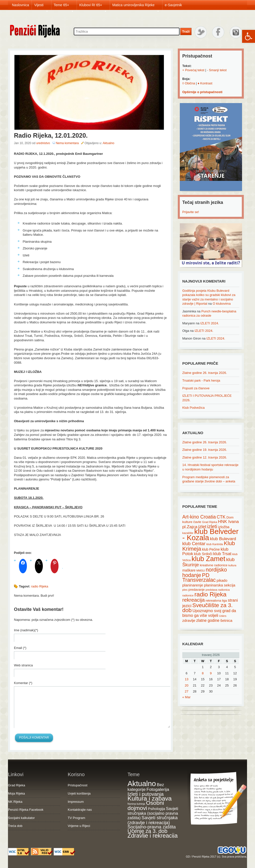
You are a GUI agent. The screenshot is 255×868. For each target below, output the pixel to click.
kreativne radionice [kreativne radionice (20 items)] (214, 565)
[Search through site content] (127, 31)
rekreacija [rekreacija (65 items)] (193, 600)
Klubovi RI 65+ (93, 6)
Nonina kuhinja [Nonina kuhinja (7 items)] (136, 804)
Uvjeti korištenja (79, 793)
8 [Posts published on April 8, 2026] (203, 673)
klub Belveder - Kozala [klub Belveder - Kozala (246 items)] (210, 534)
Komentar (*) (23, 683)
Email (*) (20, 648)
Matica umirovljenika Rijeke (136, 6)
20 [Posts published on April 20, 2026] (187, 685)
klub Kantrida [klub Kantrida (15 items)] (215, 544)
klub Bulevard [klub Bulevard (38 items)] (223, 539)
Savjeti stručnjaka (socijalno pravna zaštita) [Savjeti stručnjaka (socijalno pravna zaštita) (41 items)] (153, 813)
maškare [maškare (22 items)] (189, 570)
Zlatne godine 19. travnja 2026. (205, 450)
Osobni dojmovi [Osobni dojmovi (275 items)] (146, 806)
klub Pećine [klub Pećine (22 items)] (211, 549)
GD (188, 857)
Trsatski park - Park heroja (201, 380)
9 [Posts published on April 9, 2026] (211, 673)
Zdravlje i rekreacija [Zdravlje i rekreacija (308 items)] (153, 836)
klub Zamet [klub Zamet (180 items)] (208, 559)
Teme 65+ (64, 6)
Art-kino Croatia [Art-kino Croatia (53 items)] (199, 517)
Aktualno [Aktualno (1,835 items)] (142, 783)
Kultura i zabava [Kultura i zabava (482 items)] (150, 798)
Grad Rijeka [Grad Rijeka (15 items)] (210, 522)
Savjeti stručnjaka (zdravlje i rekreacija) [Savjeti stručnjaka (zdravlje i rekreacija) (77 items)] (153, 820)
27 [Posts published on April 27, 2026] (187, 691)
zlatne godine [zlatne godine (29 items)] (208, 620)
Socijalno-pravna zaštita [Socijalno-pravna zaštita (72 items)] (152, 827)
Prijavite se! (191, 212)
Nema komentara (67, 143)
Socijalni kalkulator (21, 818)
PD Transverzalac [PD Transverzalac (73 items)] (199, 578)
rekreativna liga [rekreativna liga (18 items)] (216, 601)
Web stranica (23, 665)
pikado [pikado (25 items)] (222, 580)
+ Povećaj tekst (193, 70)
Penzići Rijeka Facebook (26, 810)
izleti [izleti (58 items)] (212, 526)
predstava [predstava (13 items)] (212, 590)
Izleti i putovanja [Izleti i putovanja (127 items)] (146, 794)
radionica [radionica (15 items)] (224, 590)
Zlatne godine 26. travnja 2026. (205, 373)
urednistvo (43, 143)
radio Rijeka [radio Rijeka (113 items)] (211, 594)
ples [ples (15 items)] (185, 590)
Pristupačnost (78, 785)
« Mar (186, 697)
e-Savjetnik (173, 5)
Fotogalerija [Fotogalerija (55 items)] (158, 789)
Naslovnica (20, 5)
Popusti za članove (196, 388)
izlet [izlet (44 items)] (202, 527)
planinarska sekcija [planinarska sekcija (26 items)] (220, 585)
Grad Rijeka (17, 785)
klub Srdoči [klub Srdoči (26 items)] (203, 554)
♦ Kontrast (205, 83)
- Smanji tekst (217, 70)
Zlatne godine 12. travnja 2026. (205, 457)
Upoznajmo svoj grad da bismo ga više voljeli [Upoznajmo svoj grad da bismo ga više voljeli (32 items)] (209, 613)
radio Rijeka (40, 586)
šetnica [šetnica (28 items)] (226, 620)
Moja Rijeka (16, 793)
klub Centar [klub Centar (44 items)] (194, 544)
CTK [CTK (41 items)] (221, 517)
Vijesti (41, 6)
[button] (249, 36)
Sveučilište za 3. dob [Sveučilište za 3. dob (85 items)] (207, 608)
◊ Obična (189, 83)
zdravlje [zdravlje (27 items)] (189, 620)
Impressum (76, 802)
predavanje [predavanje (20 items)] (197, 590)
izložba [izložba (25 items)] (224, 527)
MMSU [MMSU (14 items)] (201, 571)
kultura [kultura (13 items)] (232, 565)
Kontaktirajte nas (80, 810)
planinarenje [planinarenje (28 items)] (193, 585)
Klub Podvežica (193, 408)
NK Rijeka (15, 802)
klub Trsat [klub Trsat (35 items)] (222, 554)
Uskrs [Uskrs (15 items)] (223, 616)
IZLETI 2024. (210, 323)
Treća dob (15, 826)
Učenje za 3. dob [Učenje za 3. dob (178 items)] (147, 831)
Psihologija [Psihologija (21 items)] (156, 809)
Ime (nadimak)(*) (26, 630)
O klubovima (222, 304)
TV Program (76, 818)
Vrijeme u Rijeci (79, 826)
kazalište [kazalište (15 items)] (188, 533)
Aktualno (108, 143)
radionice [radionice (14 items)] (188, 595)
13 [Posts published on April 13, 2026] (187, 679)
